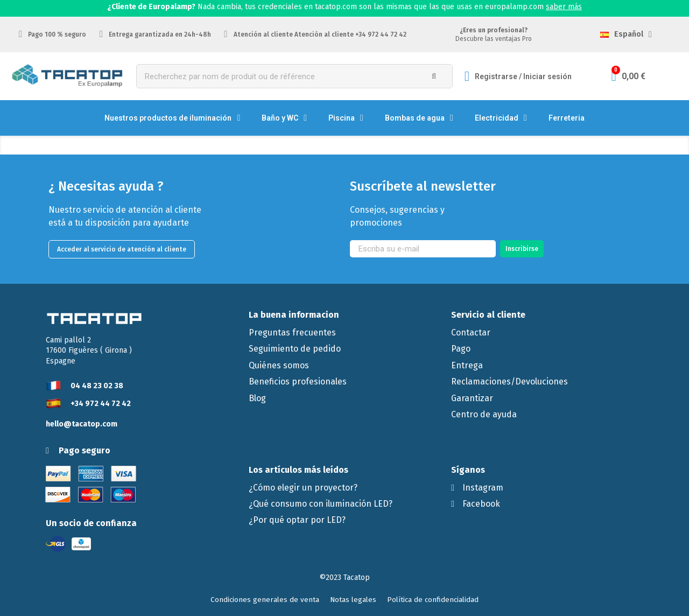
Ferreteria (567, 118)
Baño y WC (284, 118)
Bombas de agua (419, 118)
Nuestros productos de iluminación (172, 118)
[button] (122, 249)
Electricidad (501, 118)
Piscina (346, 118)
